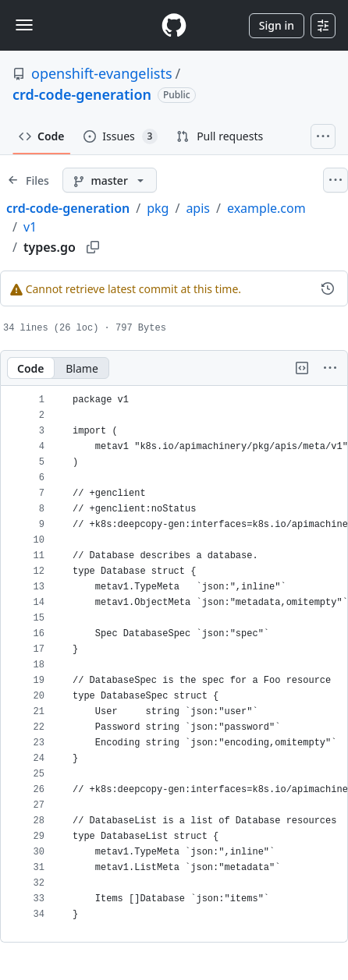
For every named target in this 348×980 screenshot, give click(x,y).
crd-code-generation (82, 94)
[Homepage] (174, 25)
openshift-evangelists (102, 73)
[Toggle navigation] (24, 25)
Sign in (277, 25)
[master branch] (110, 180)
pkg (158, 208)
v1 (30, 227)
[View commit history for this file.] (328, 288)
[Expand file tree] (28, 180)
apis (198, 208)
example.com (266, 208)
